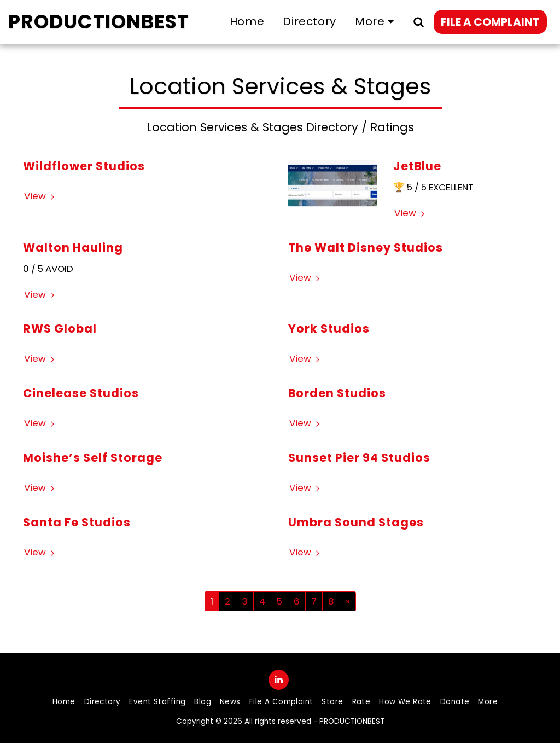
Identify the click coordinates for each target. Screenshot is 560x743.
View (41, 196)
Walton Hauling (73, 248)
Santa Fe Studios (77, 522)
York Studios (329, 329)
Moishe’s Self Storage (93, 458)
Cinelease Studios (81, 393)
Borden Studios (337, 393)
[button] (418, 22)
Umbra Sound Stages (356, 522)
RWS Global (60, 329)
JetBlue (417, 166)
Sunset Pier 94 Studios (359, 458)
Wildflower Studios (84, 166)
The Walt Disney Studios (366, 248)
